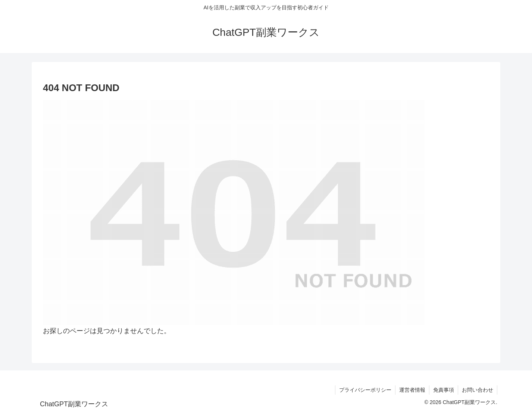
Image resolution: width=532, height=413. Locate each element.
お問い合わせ (478, 390)
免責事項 (444, 390)
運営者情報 (412, 390)
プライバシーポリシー (365, 390)
